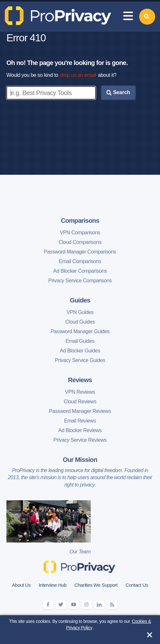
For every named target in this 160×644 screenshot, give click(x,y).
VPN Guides (80, 312)
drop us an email (78, 75)
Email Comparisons (80, 261)
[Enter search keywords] (51, 93)
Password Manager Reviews (80, 411)
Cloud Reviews (80, 402)
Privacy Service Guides (80, 360)
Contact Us (137, 585)
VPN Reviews (80, 392)
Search (118, 93)
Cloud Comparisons (80, 242)
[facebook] (48, 605)
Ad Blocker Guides (80, 351)
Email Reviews (80, 421)
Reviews (80, 380)
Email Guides (80, 341)
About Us (21, 585)
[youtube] (74, 605)
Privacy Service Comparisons (80, 281)
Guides (80, 300)
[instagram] (87, 605)
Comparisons (80, 221)
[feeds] (112, 605)
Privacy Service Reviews (80, 440)
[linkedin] (99, 605)
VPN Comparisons (80, 233)
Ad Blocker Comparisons (80, 271)
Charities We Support (96, 585)
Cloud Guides (80, 322)
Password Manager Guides (80, 331)
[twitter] (61, 605)
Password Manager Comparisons (80, 252)
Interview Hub (53, 585)
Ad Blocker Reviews (80, 430)
